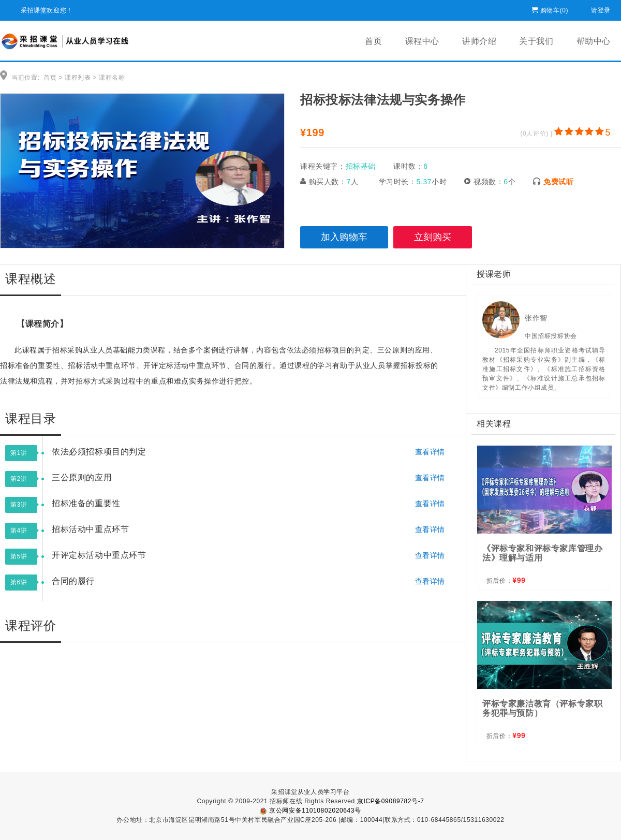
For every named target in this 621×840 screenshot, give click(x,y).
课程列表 (78, 78)
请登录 (601, 9)
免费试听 (558, 182)
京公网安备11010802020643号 (310, 810)
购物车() (554, 9)
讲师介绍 (479, 41)
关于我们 (536, 41)
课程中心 (422, 41)
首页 (373, 41)
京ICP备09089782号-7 (391, 801)
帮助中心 (594, 41)
